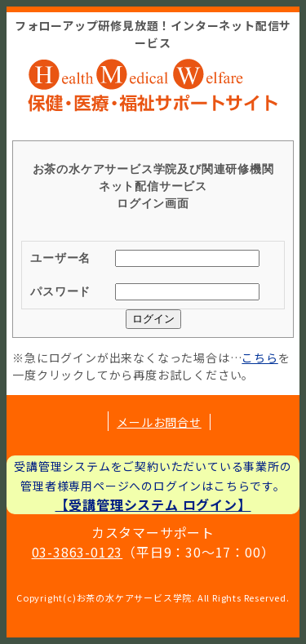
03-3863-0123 (78, 552)
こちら (259, 358)
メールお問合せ (159, 422)
